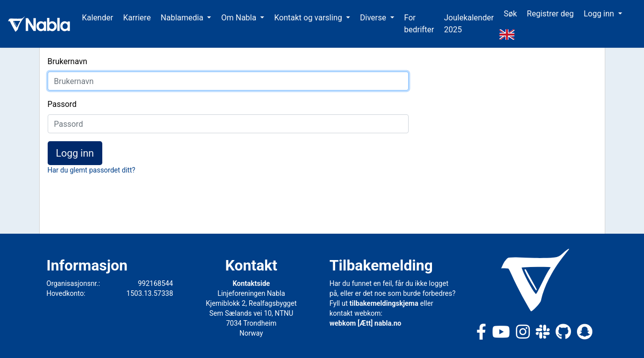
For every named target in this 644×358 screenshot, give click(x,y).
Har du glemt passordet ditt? (92, 170)
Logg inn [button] (600, 14)
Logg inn (75, 153)
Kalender (98, 18)
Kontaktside (251, 283)
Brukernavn (68, 61)
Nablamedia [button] (183, 18)
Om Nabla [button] (240, 18)
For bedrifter (419, 24)
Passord (62, 104)
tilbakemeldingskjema (384, 303)
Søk (510, 14)
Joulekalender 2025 (469, 24)
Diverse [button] (374, 18)
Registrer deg (550, 14)
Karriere (137, 18)
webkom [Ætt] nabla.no (366, 323)
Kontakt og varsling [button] (309, 18)
